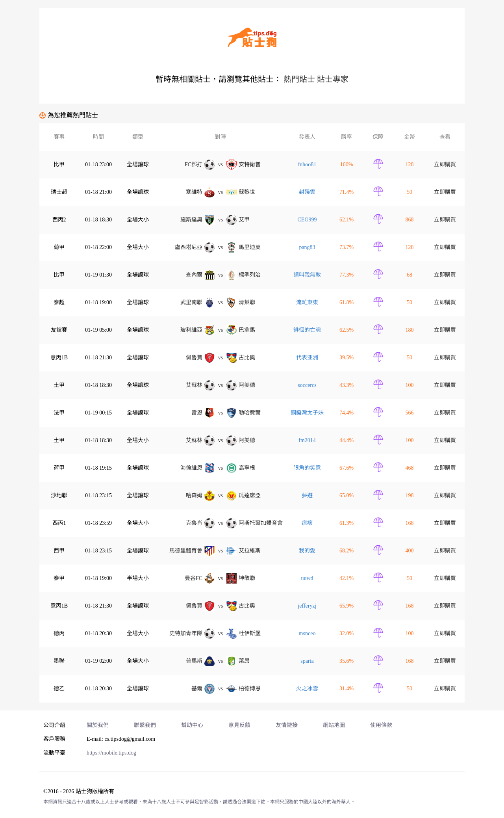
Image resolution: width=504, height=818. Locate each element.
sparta (307, 661)
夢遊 (307, 495)
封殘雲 (307, 192)
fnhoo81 (307, 165)
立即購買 (445, 165)
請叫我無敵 (307, 275)
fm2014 (307, 440)
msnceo (307, 633)
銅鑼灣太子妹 (307, 413)
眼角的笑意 (307, 468)
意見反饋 (239, 725)
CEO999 (307, 220)
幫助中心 (192, 725)
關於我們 (98, 725)
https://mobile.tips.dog (111, 753)
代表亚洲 (307, 358)
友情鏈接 (287, 725)
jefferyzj (307, 606)
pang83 (307, 247)
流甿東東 (307, 302)
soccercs (307, 385)
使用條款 (381, 725)
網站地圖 (334, 725)
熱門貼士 (299, 79)
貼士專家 (333, 79)
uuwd (307, 578)
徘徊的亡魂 (307, 330)
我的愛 (307, 551)
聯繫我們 (145, 725)
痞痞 (307, 523)
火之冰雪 (307, 689)
